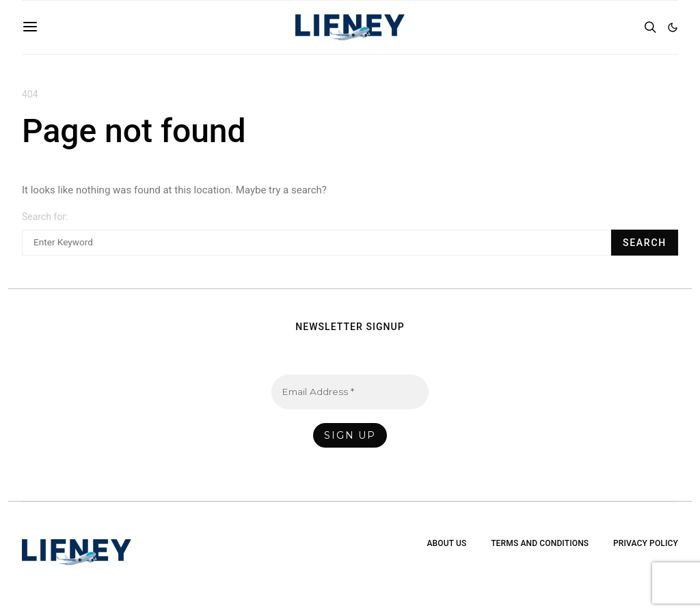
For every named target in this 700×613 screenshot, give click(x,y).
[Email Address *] (350, 392)
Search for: (45, 217)
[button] (673, 27)
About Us (446, 543)
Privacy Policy (646, 543)
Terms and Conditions (540, 543)
